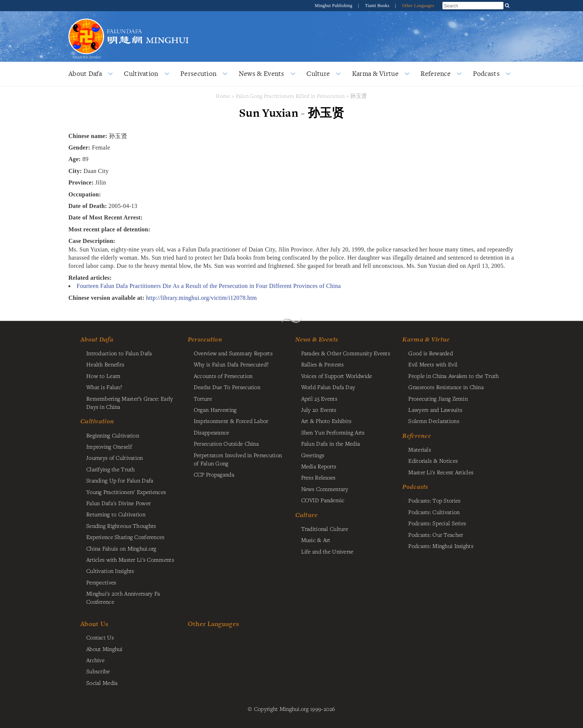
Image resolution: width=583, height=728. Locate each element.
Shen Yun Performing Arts (333, 432)
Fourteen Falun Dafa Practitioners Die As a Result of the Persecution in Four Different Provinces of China (209, 286)
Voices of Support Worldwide (337, 376)
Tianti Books (378, 6)
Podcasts (486, 73)
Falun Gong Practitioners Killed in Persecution (291, 96)
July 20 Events (319, 410)
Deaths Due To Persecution (227, 387)
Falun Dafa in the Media (331, 443)
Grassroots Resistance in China (446, 387)
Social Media (102, 683)
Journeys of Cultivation (115, 458)
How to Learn (103, 376)
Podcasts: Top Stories (434, 500)
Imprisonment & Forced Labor (231, 421)
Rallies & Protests (323, 364)
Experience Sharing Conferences (125, 537)
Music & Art (316, 540)
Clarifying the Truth (111, 469)
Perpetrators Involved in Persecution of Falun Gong (238, 459)
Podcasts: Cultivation (434, 512)
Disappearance (212, 432)
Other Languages (418, 6)
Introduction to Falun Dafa (119, 353)
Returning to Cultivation (116, 514)
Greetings (313, 455)
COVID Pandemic (323, 500)
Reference (436, 73)
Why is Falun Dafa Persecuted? (231, 364)
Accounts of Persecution (223, 376)
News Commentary (325, 489)
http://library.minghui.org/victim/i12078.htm (202, 298)
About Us (94, 624)
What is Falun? (104, 387)
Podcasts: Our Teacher (436, 535)
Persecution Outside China (226, 443)
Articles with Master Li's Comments (130, 559)
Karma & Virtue (375, 73)
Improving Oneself (109, 446)
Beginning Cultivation (113, 435)
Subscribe (98, 671)
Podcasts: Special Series (437, 523)
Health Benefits (105, 364)
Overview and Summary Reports (233, 353)
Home (223, 96)
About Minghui (104, 649)
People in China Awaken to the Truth (453, 376)
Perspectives (101, 582)
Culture (318, 73)
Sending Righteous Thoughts (121, 526)
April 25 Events (319, 398)
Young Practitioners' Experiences (126, 492)
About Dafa (85, 73)
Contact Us (100, 637)
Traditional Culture (325, 529)
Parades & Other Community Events (346, 353)
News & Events (262, 73)
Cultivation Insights (110, 571)
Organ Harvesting (215, 410)
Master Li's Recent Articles (441, 472)
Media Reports (319, 466)
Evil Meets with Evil (433, 364)
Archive (95, 660)
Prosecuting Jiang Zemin (438, 398)
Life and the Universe (327, 551)
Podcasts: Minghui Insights (441, 546)
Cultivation (141, 73)
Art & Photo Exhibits (326, 421)
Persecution (198, 73)
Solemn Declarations (434, 421)
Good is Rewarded (431, 353)
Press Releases (318, 477)
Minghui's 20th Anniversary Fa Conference (123, 597)
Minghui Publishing (334, 6)
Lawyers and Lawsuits (435, 410)
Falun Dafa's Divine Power (118, 503)
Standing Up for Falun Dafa (120, 480)
